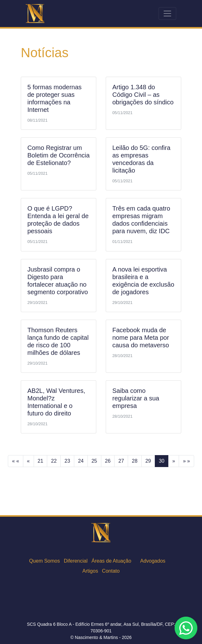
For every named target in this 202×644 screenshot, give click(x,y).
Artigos (90, 571)
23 (67, 461)
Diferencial (76, 561)
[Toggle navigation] (167, 14)
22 (54, 461)
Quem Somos (44, 561)
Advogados (153, 561)
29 (148, 461)
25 (94, 461)
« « (15, 461)
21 (41, 461)
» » (186, 461)
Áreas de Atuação (111, 561)
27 (121, 461)
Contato (111, 571)
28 (135, 461)
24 (81, 461)
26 (108, 461)
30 (162, 461)
